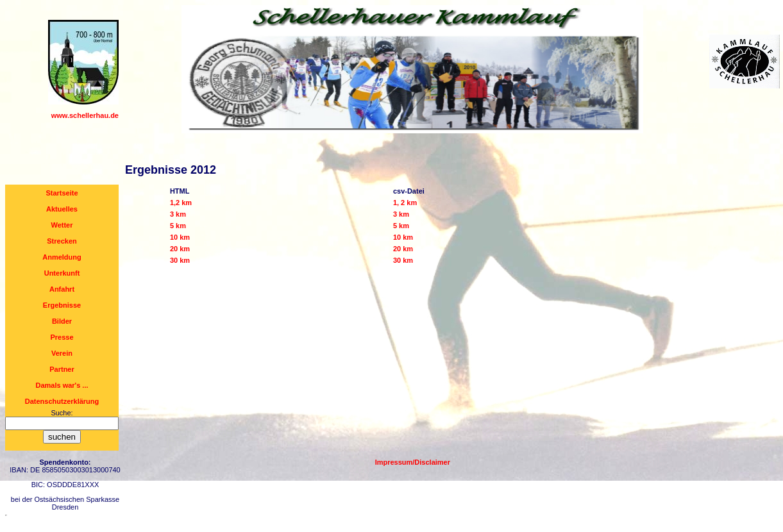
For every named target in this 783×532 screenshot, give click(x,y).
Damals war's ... (62, 385)
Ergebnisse (62, 305)
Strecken (62, 241)
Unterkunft (62, 273)
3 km (178, 214)
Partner (62, 369)
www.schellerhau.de (85, 115)
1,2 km (181, 203)
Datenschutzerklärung (62, 401)
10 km (180, 237)
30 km (180, 260)
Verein (62, 353)
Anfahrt (62, 289)
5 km (178, 226)
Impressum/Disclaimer (413, 462)
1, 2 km (405, 203)
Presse (62, 337)
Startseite (62, 193)
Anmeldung (62, 257)
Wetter (62, 225)
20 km (180, 249)
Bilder (62, 321)
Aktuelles (62, 209)
